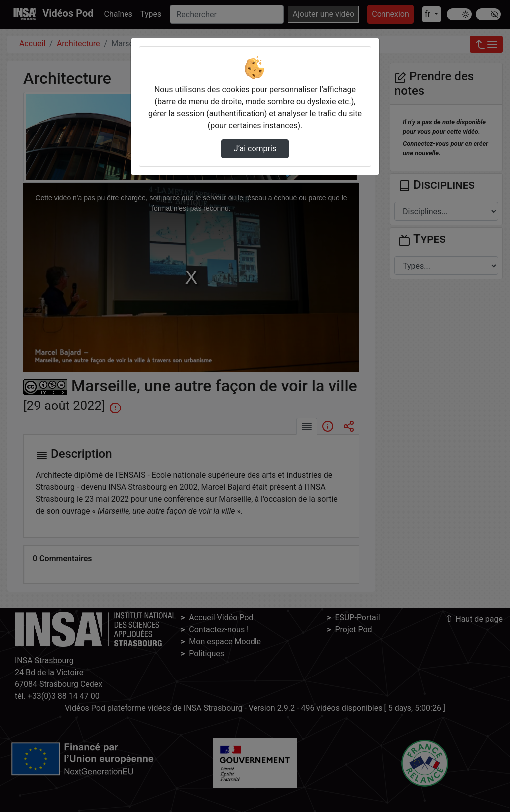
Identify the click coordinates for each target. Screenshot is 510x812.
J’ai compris (255, 149)
